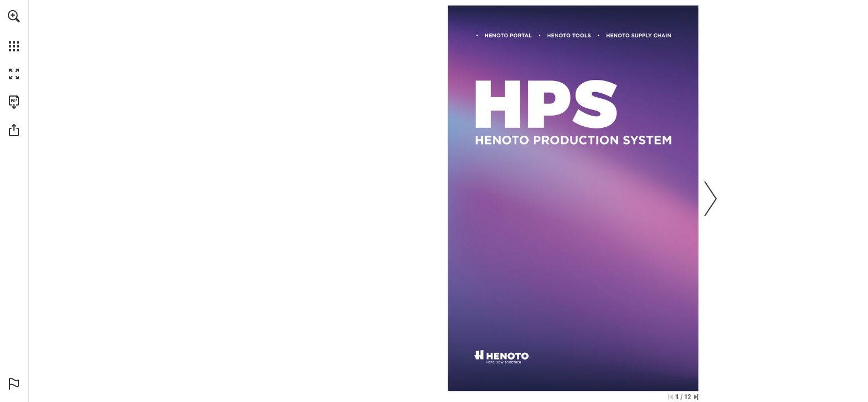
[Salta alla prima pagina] (670, 397)
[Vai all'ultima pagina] (696, 397)
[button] (14, 16)
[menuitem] (14, 31)
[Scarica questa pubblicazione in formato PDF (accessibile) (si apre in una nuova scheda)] (14, 102)
